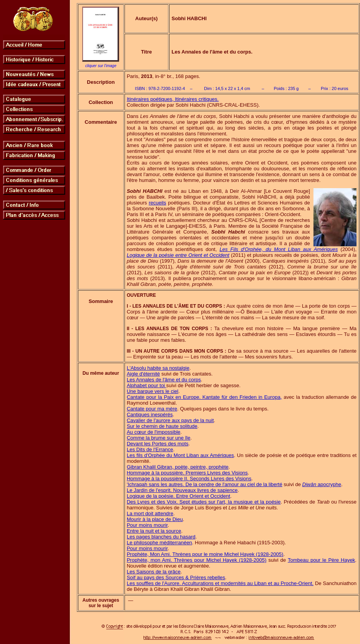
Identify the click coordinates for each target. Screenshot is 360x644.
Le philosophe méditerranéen (159, 543)
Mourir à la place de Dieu (155, 519)
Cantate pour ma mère (152, 409)
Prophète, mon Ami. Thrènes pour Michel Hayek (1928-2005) (197, 560)
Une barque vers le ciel (153, 391)
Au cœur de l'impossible (154, 432)
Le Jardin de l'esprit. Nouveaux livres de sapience (182, 490)
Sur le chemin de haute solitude (162, 426)
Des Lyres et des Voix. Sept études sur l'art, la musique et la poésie (204, 502)
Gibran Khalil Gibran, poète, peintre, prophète (178, 467)
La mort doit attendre (150, 513)
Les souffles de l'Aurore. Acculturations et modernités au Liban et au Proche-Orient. (220, 583)
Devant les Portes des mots (158, 444)
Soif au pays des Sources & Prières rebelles (176, 577)
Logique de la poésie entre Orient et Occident (178, 255)
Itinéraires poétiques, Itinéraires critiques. (173, 99)
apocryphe (322, 484)
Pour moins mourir (147, 525)
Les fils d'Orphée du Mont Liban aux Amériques (180, 455)
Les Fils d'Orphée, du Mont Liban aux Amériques (279, 249)
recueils (157, 203)
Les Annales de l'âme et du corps (164, 380)
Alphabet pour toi (147, 385)
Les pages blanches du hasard (161, 537)
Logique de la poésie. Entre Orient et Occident (179, 496)
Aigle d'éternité (144, 374)
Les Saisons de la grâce (154, 572)
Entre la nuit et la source (154, 531)
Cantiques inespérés (150, 415)
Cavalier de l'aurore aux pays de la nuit (170, 420)
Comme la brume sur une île (159, 438)
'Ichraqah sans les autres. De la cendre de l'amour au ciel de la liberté (205, 484)
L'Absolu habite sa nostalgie (158, 368)
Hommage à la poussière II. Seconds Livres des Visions (189, 479)
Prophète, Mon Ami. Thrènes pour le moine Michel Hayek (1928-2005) (205, 554)
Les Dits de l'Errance (150, 449)
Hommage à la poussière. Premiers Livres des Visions (187, 473)
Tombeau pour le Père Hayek (322, 560)
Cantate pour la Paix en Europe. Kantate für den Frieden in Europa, (204, 397)
